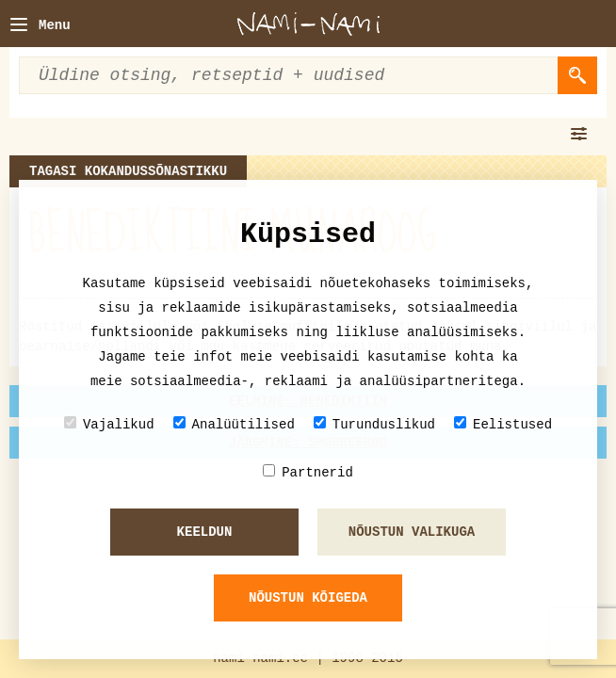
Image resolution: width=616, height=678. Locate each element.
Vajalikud (109, 424)
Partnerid (308, 472)
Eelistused (503, 424)
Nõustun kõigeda (308, 598)
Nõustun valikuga (412, 532)
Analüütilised (234, 424)
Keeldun (205, 532)
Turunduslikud (374, 424)
